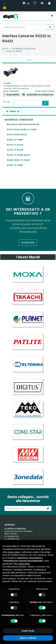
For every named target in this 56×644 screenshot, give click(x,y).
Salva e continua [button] (28, 638)
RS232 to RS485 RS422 (19, 155)
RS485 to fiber (15, 165)
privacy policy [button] (14, 552)
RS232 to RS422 (15, 145)
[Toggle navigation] (52, 16)
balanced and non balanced (23, 124)
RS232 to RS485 (15, 150)
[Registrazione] (42, 4)
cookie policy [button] (24, 564)
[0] (26, 4)
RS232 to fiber (15, 140)
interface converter (24, 49)
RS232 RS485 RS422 (17, 135)
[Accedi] (49, 4)
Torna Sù (13, 111)
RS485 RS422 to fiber (18, 160)
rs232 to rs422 (14, 51)
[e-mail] (48, 508)
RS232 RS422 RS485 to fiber (22, 130)
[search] (50, 27)
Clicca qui (28, 243)
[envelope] (5, 8)
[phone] (4, 4)
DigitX (5, 49)
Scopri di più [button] (28, 631)
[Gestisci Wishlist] (35, 4)
